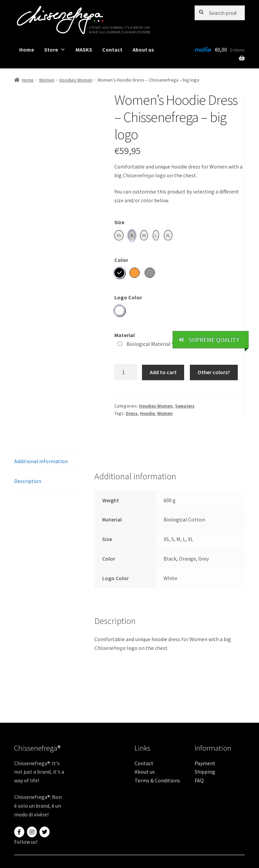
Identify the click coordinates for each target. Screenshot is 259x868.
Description (28, 481)
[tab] (49, 462)
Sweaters (185, 406)
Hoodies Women (76, 80)
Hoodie (147, 413)
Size (119, 222)
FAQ (199, 780)
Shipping (205, 772)
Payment (205, 763)
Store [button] (55, 50)
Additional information (41, 461)
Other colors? (214, 372)
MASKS (84, 50)
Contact (112, 50)
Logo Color (128, 297)
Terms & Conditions (157, 780)
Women (47, 80)
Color (121, 260)
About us (143, 50)
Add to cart (163, 372)
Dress (132, 413)
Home (27, 50)
